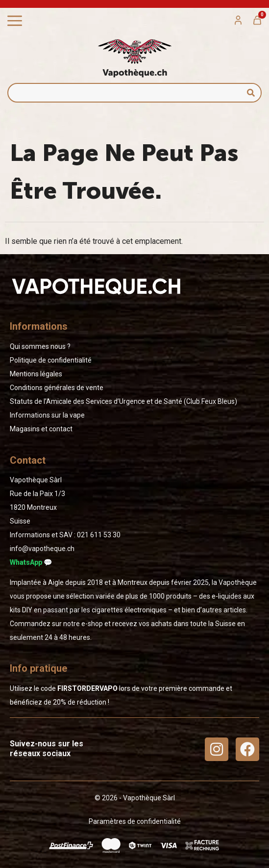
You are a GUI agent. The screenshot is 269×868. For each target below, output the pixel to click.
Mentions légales (36, 374)
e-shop (92, 624)
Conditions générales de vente (57, 388)
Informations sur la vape (47, 415)
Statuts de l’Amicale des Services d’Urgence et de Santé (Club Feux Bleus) (123, 401)
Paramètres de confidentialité (135, 821)
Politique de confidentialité (51, 360)
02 (99, 535)
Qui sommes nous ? (40, 346)
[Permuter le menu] (15, 21)
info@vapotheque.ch (42, 549)
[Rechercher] (251, 93)
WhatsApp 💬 (31, 562)
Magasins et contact (41, 429)
